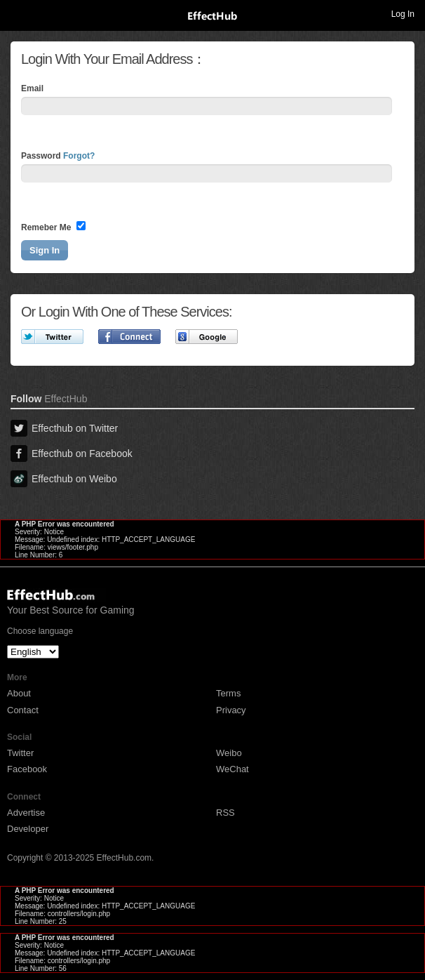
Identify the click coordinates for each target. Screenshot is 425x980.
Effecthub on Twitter (64, 428)
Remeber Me (53, 227)
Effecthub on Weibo (64, 479)
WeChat (232, 769)
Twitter (20, 753)
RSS (225, 813)
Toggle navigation (17, 13)
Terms (228, 693)
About (19, 693)
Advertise (26, 813)
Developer (28, 829)
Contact (23, 710)
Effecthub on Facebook (72, 453)
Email (32, 88)
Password (58, 156)
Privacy (231, 710)
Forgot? (79, 156)
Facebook (27, 769)
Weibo (229, 753)
